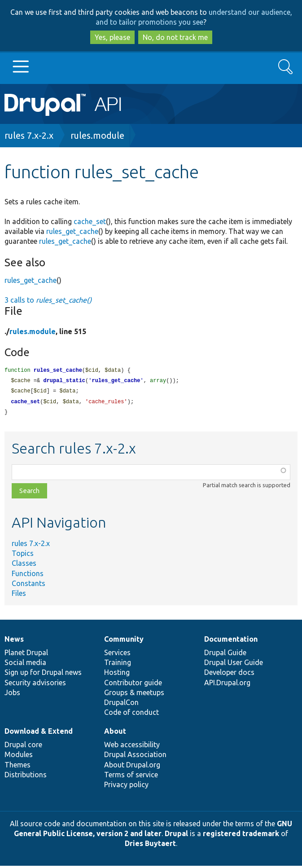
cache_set (90, 221)
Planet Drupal (26, 655)
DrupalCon (121, 705)
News (14, 641)
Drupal (176, 836)
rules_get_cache (72, 231)
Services (117, 655)
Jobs (12, 695)
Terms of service (131, 777)
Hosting (117, 674)
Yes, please (112, 37)
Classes (24, 565)
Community (124, 641)
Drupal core (23, 747)
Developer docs (229, 674)
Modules (19, 757)
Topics (23, 555)
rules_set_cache (58, 371)
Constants (28, 586)
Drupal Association (135, 757)
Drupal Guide (225, 655)
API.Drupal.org (227, 685)
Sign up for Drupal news (43, 674)
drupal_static (64, 381)
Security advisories (35, 685)
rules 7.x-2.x (29, 135)
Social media (25, 665)
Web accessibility (132, 747)
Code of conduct (131, 714)
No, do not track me (175, 37)
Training (118, 665)
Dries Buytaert (150, 846)
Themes (18, 767)
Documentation (231, 641)
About (115, 733)
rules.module (97, 135)
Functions (28, 576)
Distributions (26, 777)
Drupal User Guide (234, 665)
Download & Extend (39, 733)
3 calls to (48, 300)
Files (19, 595)
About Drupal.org (132, 767)
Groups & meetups (134, 695)
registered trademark (241, 836)
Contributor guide (133, 685)
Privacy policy (126, 787)
